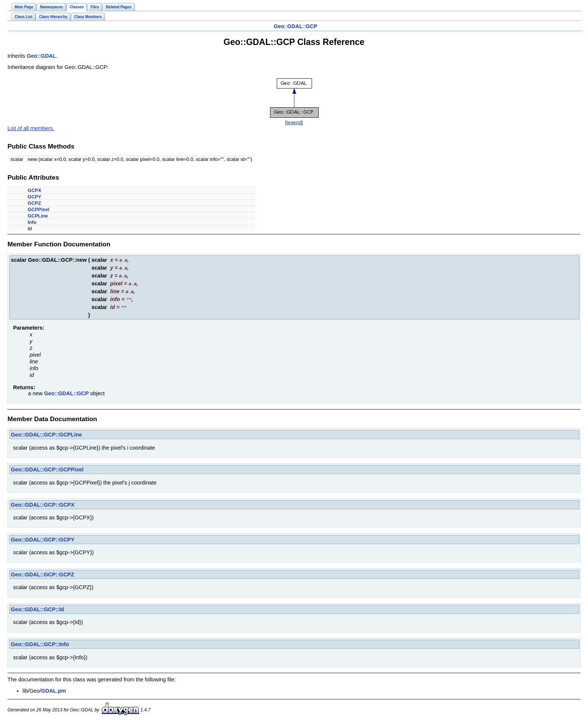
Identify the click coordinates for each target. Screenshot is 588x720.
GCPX (34, 190)
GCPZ (34, 203)
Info (32, 222)
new (32, 159)
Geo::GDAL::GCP (66, 391)
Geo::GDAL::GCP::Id (37, 607)
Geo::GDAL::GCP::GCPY (43, 537)
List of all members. (31, 128)
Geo (279, 26)
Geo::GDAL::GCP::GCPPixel (47, 467)
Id (30, 229)
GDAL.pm (54, 688)
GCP (311, 26)
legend (294, 122)
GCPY (34, 197)
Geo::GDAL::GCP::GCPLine (46, 432)
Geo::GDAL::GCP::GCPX (43, 502)
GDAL (295, 26)
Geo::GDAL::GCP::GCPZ (43, 572)
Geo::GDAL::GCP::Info (40, 642)
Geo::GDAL (41, 56)
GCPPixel (39, 209)
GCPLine (38, 216)
